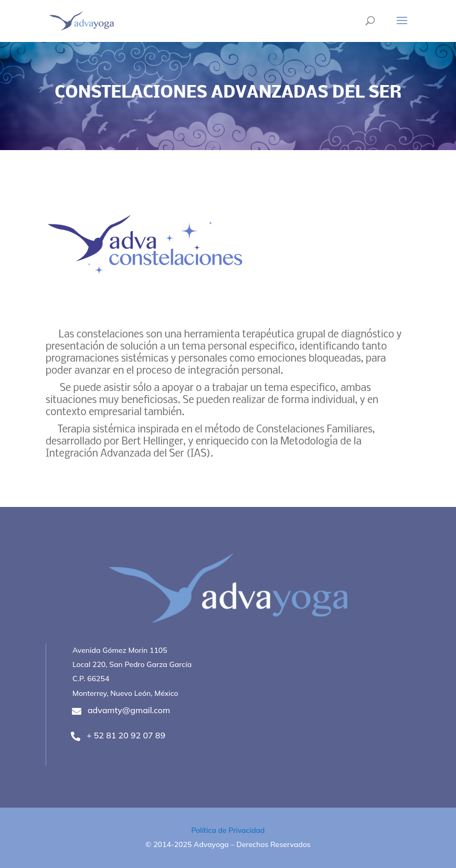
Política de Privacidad (228, 830)
